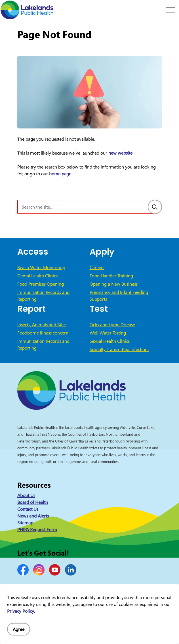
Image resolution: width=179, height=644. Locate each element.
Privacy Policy (21, 611)
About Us (26, 495)
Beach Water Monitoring (41, 267)
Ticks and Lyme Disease (112, 325)
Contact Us (28, 509)
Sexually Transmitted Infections (119, 349)
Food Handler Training (111, 276)
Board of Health (33, 502)
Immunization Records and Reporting (43, 296)
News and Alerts (33, 516)
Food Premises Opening (41, 284)
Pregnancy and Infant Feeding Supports (119, 296)
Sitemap (25, 523)
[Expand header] (170, 10)
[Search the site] (90, 207)
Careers (97, 267)
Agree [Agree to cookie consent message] (19, 629)
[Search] (155, 207)
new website (120, 153)
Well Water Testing (108, 333)
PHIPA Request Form (37, 529)
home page (60, 174)
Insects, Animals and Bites (42, 325)
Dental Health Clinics (37, 276)
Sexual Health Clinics (110, 341)
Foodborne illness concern (43, 333)
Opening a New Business (114, 284)
